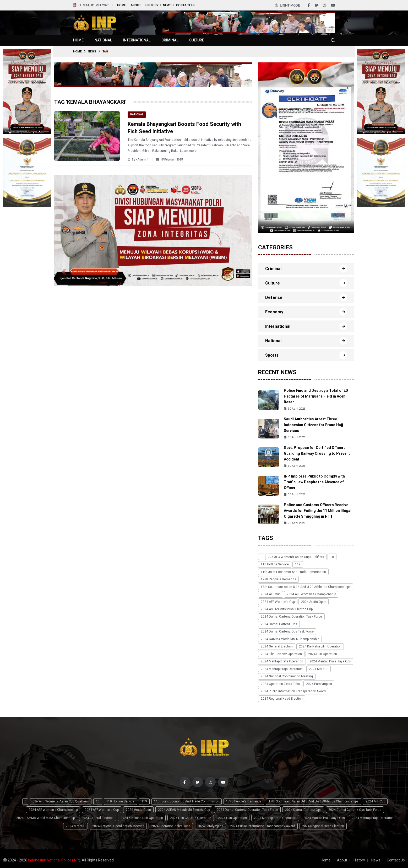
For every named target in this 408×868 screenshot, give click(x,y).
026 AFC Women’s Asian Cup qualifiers (295, 557)
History (152, 5)
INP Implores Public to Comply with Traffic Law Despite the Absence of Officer (314, 482)
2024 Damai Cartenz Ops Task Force (287, 630)
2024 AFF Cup (270, 594)
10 (331, 557)
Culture (197, 40)
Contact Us (186, 5)
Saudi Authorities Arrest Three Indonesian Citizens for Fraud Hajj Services (313, 425)
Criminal (170, 40)
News (167, 5)
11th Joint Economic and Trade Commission (293, 572)
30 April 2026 (295, 409)
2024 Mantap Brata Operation (282, 660)
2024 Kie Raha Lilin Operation (319, 645)
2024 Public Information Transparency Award (293, 689)
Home (122, 5)
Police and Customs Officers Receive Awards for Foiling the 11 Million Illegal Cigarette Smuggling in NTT (318, 511)
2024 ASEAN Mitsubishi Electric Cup (286, 608)
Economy (274, 312)
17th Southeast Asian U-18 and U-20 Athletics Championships (305, 586)
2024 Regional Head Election (281, 696)
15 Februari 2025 (169, 160)
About (136, 5)
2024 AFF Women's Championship (311, 594)
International (137, 40)
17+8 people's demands (278, 579)
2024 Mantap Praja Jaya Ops (329, 660)
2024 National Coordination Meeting (287, 674)
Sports (272, 355)
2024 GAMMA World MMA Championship (290, 638)
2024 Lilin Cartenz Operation (281, 652)
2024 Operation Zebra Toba (280, 682)
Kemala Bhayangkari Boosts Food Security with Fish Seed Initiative (184, 128)
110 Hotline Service (274, 564)
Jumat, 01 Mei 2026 (94, 5)
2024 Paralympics (318, 682)
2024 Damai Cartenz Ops (279, 623)
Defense (274, 298)
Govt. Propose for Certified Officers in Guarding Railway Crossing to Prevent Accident (317, 453)
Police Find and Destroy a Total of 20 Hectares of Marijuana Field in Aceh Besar (316, 396)
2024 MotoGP (318, 667)
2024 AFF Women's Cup (278, 601)
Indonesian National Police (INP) (54, 857)
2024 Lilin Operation (322, 652)
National (103, 40)
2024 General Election (276, 645)
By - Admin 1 (138, 160)
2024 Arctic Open (313, 601)
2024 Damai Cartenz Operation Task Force (291, 616)
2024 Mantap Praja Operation (281, 667)
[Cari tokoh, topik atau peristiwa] (333, 40)
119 (297, 564)
